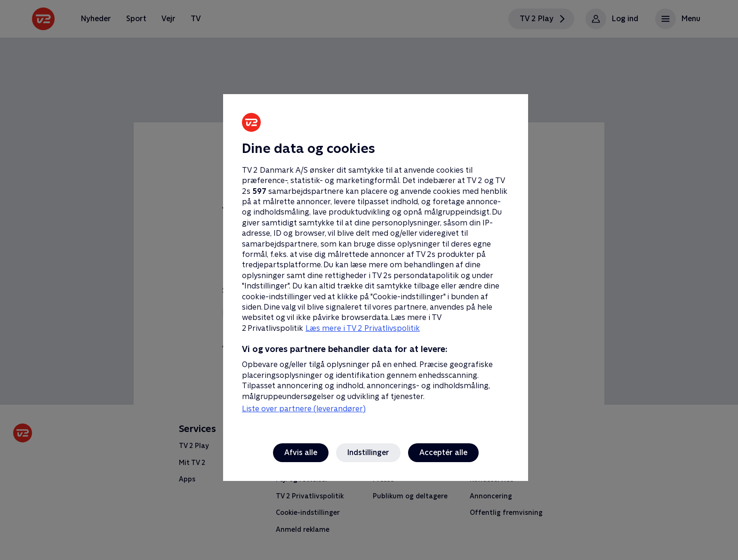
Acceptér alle (443, 452)
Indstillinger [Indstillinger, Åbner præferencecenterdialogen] (368, 452)
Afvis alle (301, 452)
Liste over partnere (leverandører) (304, 409)
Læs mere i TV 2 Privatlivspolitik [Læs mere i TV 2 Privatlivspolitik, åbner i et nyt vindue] (363, 328)
